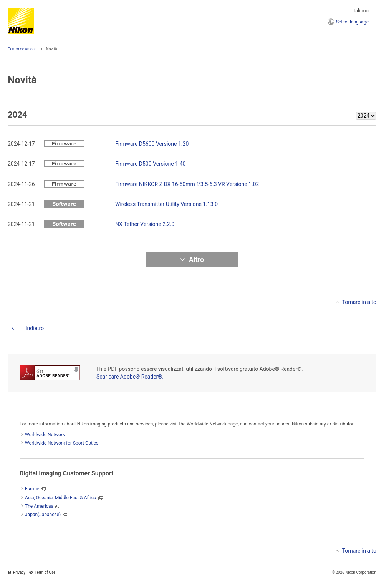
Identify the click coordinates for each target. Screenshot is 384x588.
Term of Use (45, 572)
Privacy (19, 572)
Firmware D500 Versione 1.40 (150, 164)
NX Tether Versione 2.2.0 (145, 224)
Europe (32, 489)
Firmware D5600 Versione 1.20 (152, 144)
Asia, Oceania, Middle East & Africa (61, 498)
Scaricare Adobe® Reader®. (130, 377)
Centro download (22, 49)
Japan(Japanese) (43, 515)
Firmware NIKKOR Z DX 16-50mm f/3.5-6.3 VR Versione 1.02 (187, 184)
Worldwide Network (45, 435)
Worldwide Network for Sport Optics (62, 443)
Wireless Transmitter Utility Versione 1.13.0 (166, 204)
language (352, 22)
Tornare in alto (359, 302)
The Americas (39, 506)
